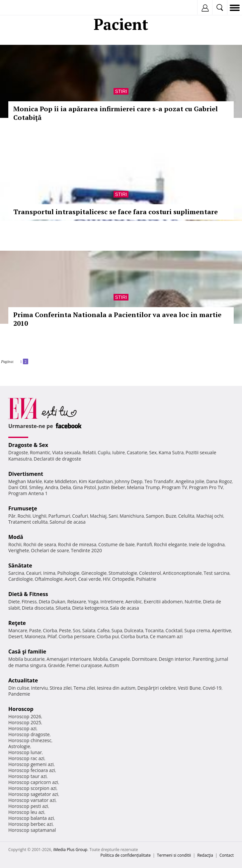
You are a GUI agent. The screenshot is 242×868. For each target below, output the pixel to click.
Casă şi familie (27, 651)
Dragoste (18, 452)
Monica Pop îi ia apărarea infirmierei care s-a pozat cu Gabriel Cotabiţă (116, 113)
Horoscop (21, 709)
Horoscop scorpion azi (32, 788)
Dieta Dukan (52, 602)
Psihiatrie (146, 579)
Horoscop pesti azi (28, 806)
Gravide (56, 665)
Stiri (121, 91)
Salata (89, 630)
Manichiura (132, 516)
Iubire (119, 452)
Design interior (175, 659)
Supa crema (197, 630)
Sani (113, 516)
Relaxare (77, 602)
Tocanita (154, 630)
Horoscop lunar (25, 752)
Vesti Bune (189, 688)
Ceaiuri (34, 573)
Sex (153, 452)
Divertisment (26, 474)
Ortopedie (123, 579)
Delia (66, 487)
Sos (77, 630)
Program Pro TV (206, 487)
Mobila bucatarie (27, 659)
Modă (16, 537)
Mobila (100, 659)
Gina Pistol (84, 487)
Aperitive (221, 630)
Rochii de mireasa (77, 544)
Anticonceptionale (182, 573)
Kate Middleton (60, 481)
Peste (65, 630)
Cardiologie (21, 579)
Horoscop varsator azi (32, 800)
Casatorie (137, 452)
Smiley (36, 487)
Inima (49, 573)
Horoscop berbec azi (31, 824)
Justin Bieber (112, 487)
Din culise (19, 688)
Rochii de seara (40, 544)
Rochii (24, 516)
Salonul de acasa (68, 522)
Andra (52, 487)
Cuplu (104, 452)
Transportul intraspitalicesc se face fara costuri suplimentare (116, 212)
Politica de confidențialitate (126, 855)
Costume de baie (117, 544)
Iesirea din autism (116, 688)
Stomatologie (123, 573)
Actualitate (23, 680)
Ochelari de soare (50, 550)
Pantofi (144, 544)
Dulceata (134, 630)
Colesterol (150, 573)
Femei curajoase (84, 665)
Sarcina (16, 573)
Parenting (203, 659)
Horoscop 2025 (25, 722)
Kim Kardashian (96, 481)
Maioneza (35, 636)
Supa (117, 630)
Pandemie (19, 694)
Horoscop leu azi (26, 812)
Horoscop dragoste (29, 734)
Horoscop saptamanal (32, 830)
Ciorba (50, 630)
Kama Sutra (171, 452)
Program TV (174, 487)
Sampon (155, 516)
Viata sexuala (66, 452)
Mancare (18, 630)
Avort (70, 579)
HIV (107, 579)
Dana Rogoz (219, 481)
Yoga (93, 602)
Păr (12, 516)
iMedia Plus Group (70, 850)
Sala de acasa (125, 608)
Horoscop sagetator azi (33, 794)
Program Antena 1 (28, 493)
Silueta (63, 608)
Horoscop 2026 (25, 716)
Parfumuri (59, 516)
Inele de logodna (206, 544)
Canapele (120, 659)
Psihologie (69, 573)
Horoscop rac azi (26, 758)
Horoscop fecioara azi (32, 770)
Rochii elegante (170, 544)
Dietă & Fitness (28, 594)
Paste (35, 630)
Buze (171, 516)
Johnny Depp (128, 481)
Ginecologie (94, 573)
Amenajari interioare (69, 659)
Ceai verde (89, 579)
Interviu (40, 688)
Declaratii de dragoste (58, 459)
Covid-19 (212, 688)
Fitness (29, 602)
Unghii (40, 516)
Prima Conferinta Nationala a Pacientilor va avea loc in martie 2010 (117, 319)
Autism (112, 665)
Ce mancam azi (166, 636)
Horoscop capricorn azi (33, 782)
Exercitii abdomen (163, 602)
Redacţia (205, 855)
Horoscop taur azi (27, 776)
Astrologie (19, 746)
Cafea (103, 630)
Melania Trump (144, 487)
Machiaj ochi (210, 516)
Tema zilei (84, 688)
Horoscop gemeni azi (31, 764)
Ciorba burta (134, 636)
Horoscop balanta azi (31, 818)
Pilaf (52, 636)
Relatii (89, 452)
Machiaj (98, 516)
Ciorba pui (108, 636)
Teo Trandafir (159, 481)
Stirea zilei (60, 688)
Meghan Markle (25, 481)
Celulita (186, 516)
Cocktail (174, 630)
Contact (227, 855)
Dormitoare (144, 659)
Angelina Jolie (190, 481)
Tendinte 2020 (86, 550)
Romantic (40, 452)
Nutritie (193, 602)
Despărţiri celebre (157, 688)
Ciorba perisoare (77, 636)
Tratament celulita (28, 522)
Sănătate (20, 565)
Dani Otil (18, 487)
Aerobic (133, 602)
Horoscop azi (22, 728)
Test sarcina (217, 573)
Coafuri (80, 516)
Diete (14, 602)
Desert (15, 636)
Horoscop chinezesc (30, 740)
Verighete (19, 550)
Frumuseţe (23, 508)
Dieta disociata (38, 608)
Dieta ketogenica (90, 608)
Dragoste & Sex (28, 445)
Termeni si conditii (174, 855)
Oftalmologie (49, 579)
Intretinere (112, 602)
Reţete (17, 623)
